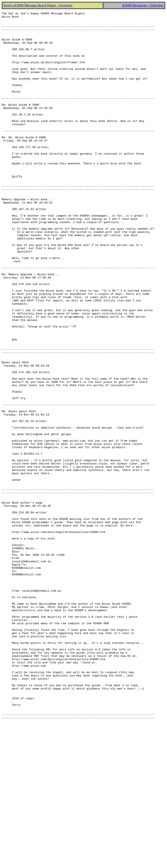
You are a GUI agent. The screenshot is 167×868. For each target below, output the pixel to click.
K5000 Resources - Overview (143, 5)
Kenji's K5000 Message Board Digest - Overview (38, 5)
